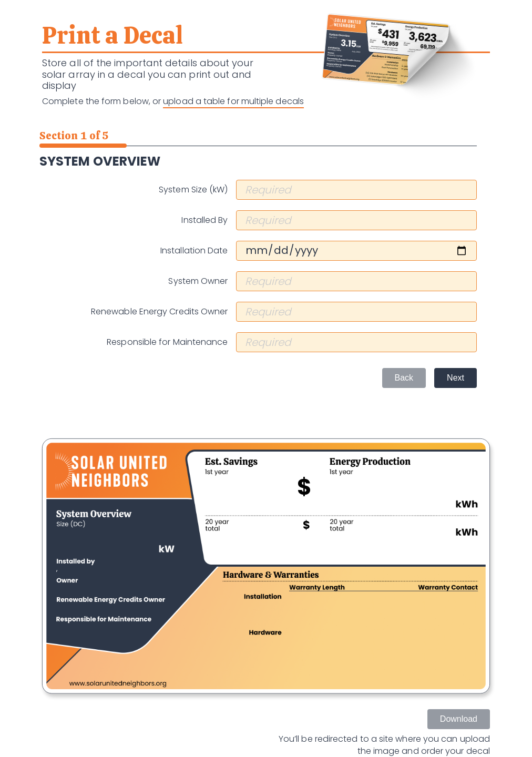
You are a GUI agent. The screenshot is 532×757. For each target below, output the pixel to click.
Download (459, 719)
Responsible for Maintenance (167, 342)
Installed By (204, 220)
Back (404, 378)
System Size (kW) (193, 190)
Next (456, 378)
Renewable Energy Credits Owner (159, 312)
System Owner (198, 281)
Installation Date (194, 251)
